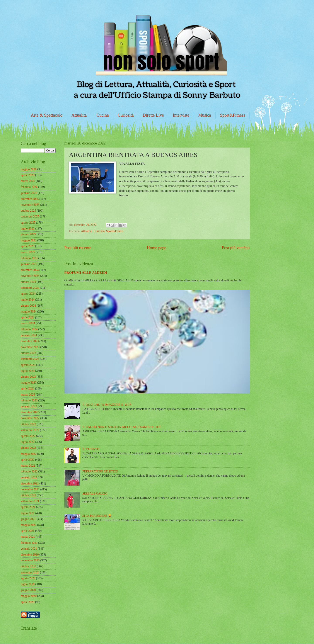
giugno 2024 (28, 306)
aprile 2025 (27, 246)
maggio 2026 (29, 169)
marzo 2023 (28, 395)
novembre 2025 (30, 205)
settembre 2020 (30, 572)
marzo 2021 (28, 537)
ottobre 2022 (28, 424)
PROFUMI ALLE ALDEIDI (86, 273)
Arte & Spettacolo (47, 115)
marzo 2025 (28, 252)
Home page (157, 248)
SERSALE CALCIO (95, 494)
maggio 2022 (29, 454)
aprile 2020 (27, 602)
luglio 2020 (28, 584)
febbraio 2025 (29, 258)
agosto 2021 (28, 507)
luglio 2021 (28, 513)
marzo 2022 (28, 466)
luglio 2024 (28, 300)
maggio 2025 (29, 240)
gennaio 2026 (29, 193)
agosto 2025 (28, 223)
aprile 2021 (27, 531)
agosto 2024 (28, 294)
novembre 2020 (30, 560)
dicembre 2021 (30, 483)
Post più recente (78, 248)
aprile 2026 (27, 175)
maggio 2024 (29, 312)
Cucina (103, 115)
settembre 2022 (30, 430)
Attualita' (80, 115)
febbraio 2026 (29, 187)
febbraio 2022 (29, 472)
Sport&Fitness (233, 115)
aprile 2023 (27, 388)
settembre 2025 (30, 217)
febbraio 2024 (29, 329)
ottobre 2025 (28, 211)
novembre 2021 (30, 489)
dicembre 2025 (30, 199)
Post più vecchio (236, 248)
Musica (205, 115)
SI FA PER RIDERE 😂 (97, 516)
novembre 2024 (30, 276)
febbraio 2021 (29, 543)
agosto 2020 (28, 578)
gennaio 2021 (29, 549)
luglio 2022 (28, 442)
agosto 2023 (28, 365)
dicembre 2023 (30, 341)
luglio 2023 (28, 371)
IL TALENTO (91, 449)
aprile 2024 (27, 317)
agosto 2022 (28, 436)
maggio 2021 (29, 525)
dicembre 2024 (30, 270)
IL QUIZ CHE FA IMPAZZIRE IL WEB (107, 405)
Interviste (181, 115)
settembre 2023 (30, 359)
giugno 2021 (28, 519)
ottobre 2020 (28, 566)
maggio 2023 (29, 383)
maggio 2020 (29, 596)
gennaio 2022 (29, 477)
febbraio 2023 (29, 400)
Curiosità (126, 115)
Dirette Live (153, 115)
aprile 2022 (27, 460)
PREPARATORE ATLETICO (100, 472)
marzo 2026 (28, 181)
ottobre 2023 (28, 353)
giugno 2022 (28, 448)
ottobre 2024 (28, 282)
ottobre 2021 (28, 495)
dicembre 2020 (30, 555)
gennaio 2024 (29, 335)
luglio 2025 (28, 229)
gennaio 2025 (29, 264)
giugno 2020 (28, 590)
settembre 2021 (30, 501)
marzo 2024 (28, 323)
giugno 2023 (28, 377)
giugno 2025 (28, 234)
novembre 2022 (30, 418)
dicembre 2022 (30, 412)
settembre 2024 (30, 288)
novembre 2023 (30, 347)
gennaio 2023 (29, 406)
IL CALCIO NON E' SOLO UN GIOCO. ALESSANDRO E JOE (122, 427)
